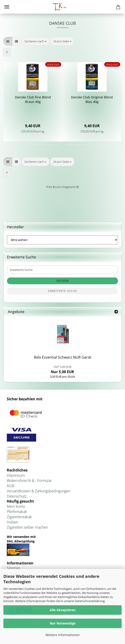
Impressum (16, 475)
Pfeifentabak (17, 512)
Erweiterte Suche (62, 291)
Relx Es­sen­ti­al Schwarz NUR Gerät (63, 357)
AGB (10, 486)
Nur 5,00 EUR (62, 369)
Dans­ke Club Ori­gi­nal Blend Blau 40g (92, 99)
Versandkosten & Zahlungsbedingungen (39, 491)
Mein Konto (16, 506)
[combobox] (35, 41)
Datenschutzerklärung (90, 601)
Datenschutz (17, 496)
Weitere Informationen (63, 635)
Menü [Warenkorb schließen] (7, 7)
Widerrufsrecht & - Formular (29, 481)
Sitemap (13, 568)
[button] (8, 41)
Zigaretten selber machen (27, 527)
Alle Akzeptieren (63, 610)
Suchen (62, 281)
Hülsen (12, 522)
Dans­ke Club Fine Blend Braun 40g (33, 99)
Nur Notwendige (63, 623)
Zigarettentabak (19, 517)
